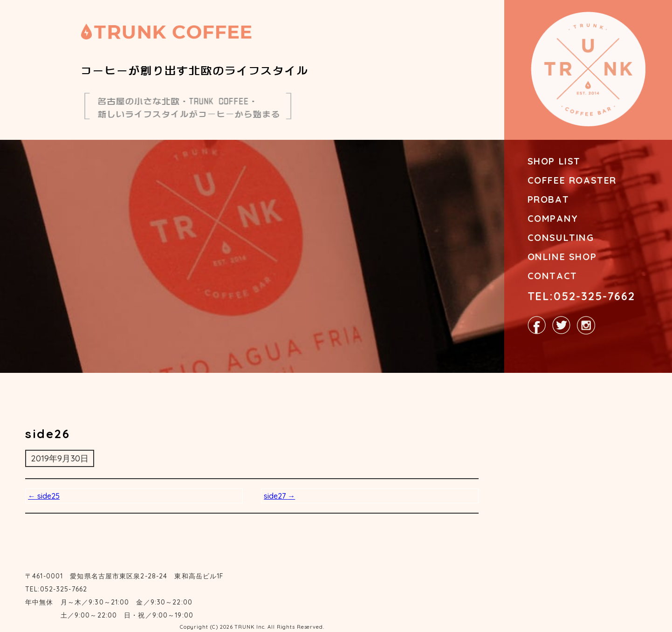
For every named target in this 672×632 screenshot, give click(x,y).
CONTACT (552, 276)
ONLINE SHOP (562, 257)
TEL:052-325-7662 (582, 296)
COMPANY (553, 218)
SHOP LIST (554, 161)
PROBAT (549, 199)
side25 (44, 496)
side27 (279, 496)
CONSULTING (561, 237)
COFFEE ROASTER (572, 180)
